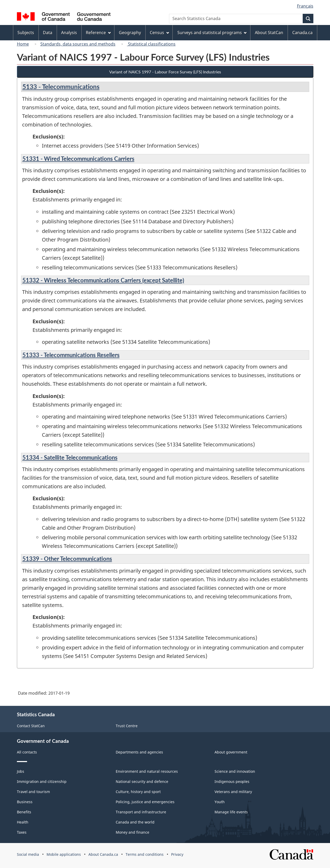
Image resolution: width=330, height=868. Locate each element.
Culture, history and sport (138, 792)
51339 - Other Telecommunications (67, 559)
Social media (28, 854)
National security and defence (142, 781)
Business (25, 802)
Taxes (22, 832)
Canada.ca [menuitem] (302, 33)
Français (305, 6)
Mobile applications (64, 854)
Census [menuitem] (159, 33)
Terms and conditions (145, 854)
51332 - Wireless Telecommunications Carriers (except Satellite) (103, 280)
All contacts (27, 752)
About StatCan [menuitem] (269, 33)
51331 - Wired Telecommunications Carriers (78, 159)
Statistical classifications (151, 44)
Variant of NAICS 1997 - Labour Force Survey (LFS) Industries (165, 72)
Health (23, 822)
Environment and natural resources (147, 771)
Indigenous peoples (232, 781)
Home (23, 44)
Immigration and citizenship (42, 781)
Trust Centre (127, 726)
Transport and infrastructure (141, 812)
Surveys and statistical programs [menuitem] (212, 33)
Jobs (21, 771)
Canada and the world (135, 822)
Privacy (177, 854)
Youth (220, 802)
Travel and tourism (33, 792)
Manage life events (231, 812)
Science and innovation (235, 771)
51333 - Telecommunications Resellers (71, 355)
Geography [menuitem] (130, 33)
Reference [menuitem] (98, 33)
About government (231, 752)
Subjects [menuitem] (26, 33)
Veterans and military (233, 792)
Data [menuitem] (48, 33)
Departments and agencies (139, 752)
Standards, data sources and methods (78, 44)
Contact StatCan (31, 726)
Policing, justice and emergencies (145, 802)
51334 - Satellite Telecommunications (70, 457)
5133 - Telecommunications (61, 87)
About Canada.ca (103, 854)
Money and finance (132, 832)
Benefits (24, 812)
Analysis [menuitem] (69, 33)
